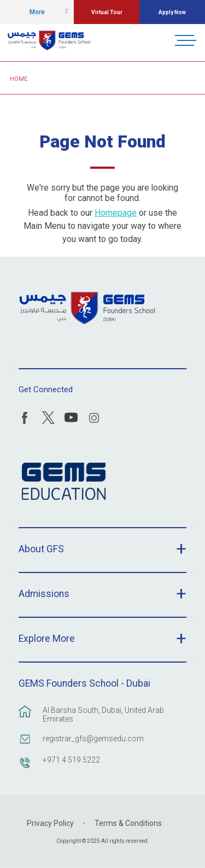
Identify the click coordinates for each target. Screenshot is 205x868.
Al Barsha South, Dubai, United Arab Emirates (103, 715)
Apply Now (172, 12)
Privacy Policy (50, 823)
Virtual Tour (107, 12)
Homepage (116, 213)
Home (19, 79)
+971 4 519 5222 (71, 760)
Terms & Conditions (128, 823)
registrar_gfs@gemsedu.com (93, 739)
